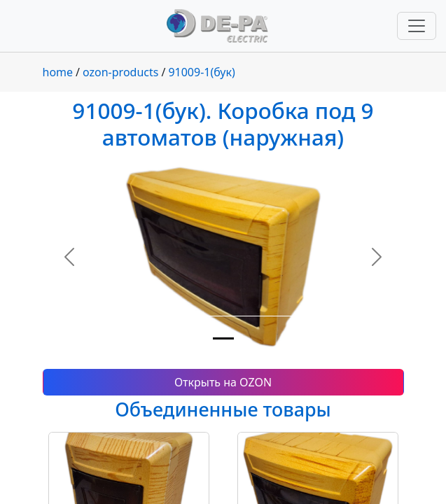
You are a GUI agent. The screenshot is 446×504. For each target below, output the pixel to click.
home (58, 72)
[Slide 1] (223, 338)
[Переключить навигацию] (417, 26)
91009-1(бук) (201, 72)
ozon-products (120, 72)
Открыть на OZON (223, 382)
